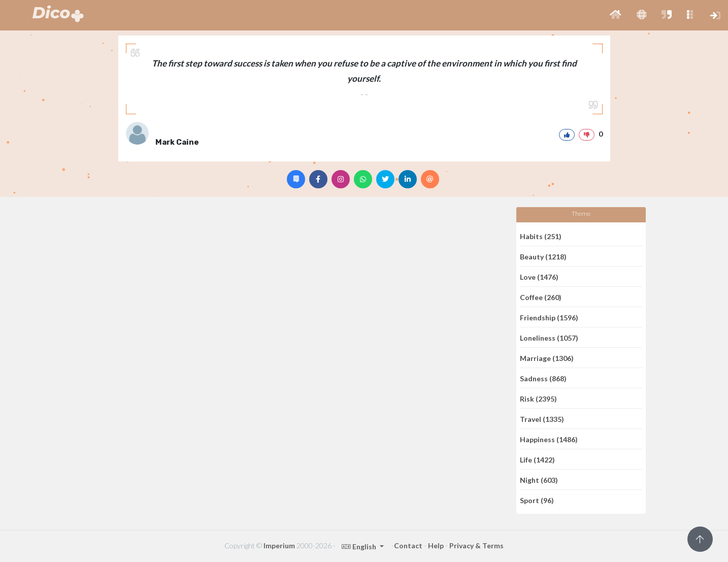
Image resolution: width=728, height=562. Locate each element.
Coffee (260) (541, 297)
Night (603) (539, 480)
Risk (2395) (538, 398)
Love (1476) (539, 276)
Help (436, 546)
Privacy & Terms (476, 546)
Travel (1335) (542, 419)
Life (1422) (537, 459)
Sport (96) (537, 500)
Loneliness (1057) (549, 337)
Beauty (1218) (543, 256)
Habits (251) (541, 236)
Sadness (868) (543, 378)
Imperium (279, 546)
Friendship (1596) (549, 317)
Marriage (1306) (547, 358)
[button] (616, 15)
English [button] (360, 547)
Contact (408, 546)
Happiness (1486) (549, 439)
